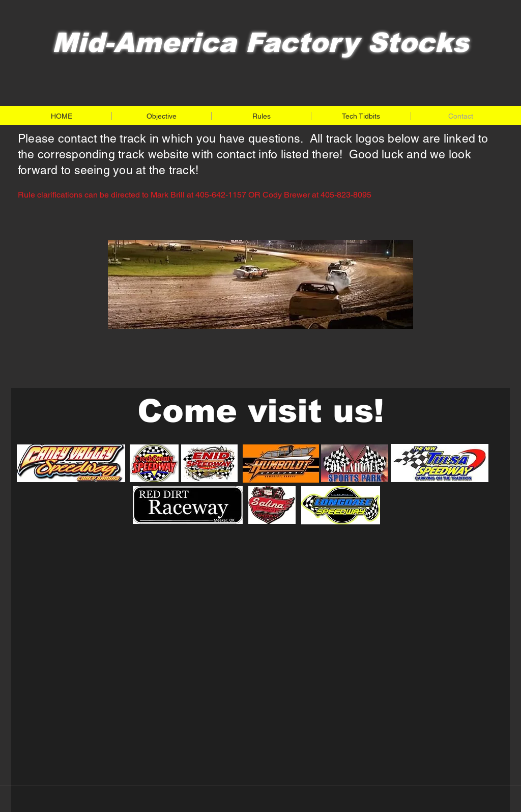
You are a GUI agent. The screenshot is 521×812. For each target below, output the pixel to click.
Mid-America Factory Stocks (260, 43)
